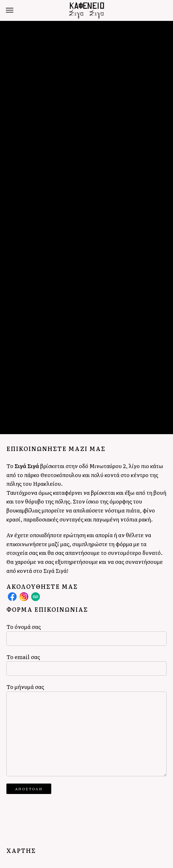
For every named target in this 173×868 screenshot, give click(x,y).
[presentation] (51, 812)
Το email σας (86, 664)
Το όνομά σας (86, 634)
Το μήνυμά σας (86, 730)
